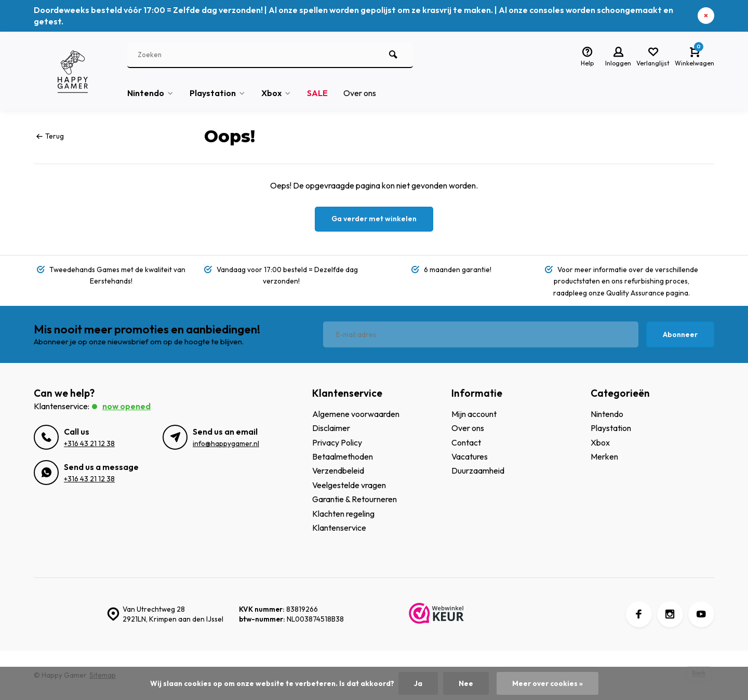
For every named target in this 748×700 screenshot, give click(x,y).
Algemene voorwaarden (356, 414)
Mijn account (474, 414)
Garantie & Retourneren (355, 499)
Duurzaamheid (478, 470)
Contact (466, 442)
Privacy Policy (337, 442)
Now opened (126, 406)
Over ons (360, 93)
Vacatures (470, 456)
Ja (418, 683)
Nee (466, 683)
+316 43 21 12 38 (89, 443)
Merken (604, 456)
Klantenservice (339, 528)
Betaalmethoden (343, 456)
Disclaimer (331, 428)
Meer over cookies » (547, 683)
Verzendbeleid (338, 470)
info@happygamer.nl (226, 443)
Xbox (276, 93)
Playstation (218, 93)
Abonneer (680, 334)
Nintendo (151, 93)
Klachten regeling (343, 514)
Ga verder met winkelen (374, 219)
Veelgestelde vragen (349, 485)
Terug (50, 136)
